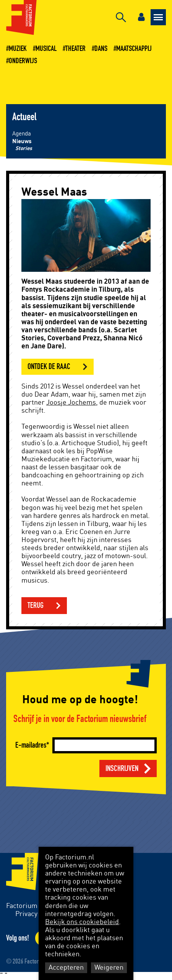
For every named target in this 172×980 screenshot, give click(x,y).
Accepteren (66, 968)
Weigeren (109, 968)
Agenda (22, 134)
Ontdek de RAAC (49, 367)
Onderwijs (23, 61)
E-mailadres (31, 745)
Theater (75, 49)
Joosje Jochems (71, 403)
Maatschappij (134, 49)
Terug (36, 605)
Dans (101, 49)
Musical (46, 49)
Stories (24, 149)
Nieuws (22, 141)
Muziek (18, 49)
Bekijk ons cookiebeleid (82, 922)
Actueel (24, 117)
